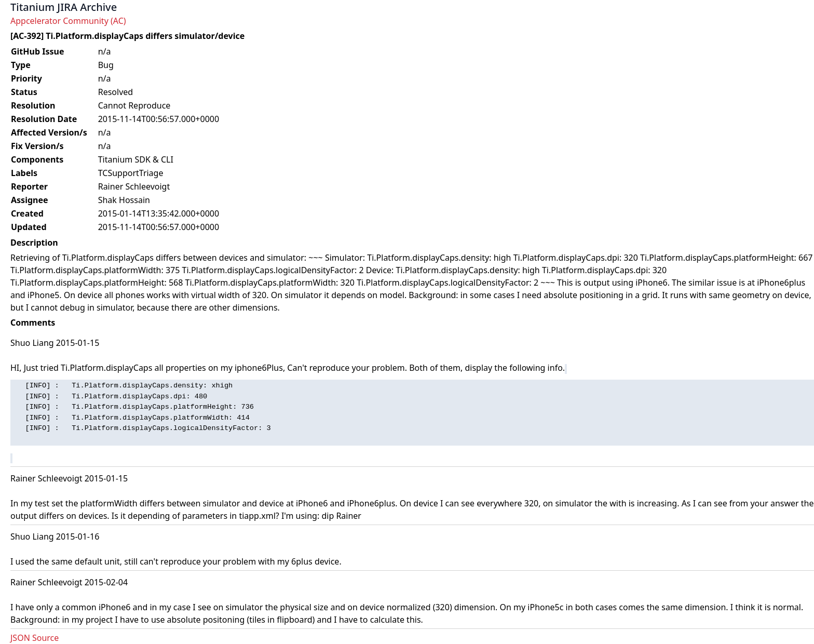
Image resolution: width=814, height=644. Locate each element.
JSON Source (35, 638)
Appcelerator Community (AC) (68, 21)
